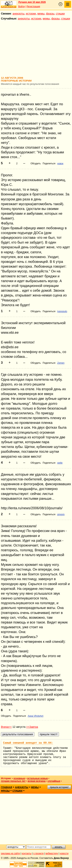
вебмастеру (52, 853)
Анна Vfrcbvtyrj (35, 716)
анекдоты (18, 14)
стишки (60, 14)
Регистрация (33, 6)
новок (60, 164)
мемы (41, 14)
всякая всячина (37, 781)
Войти (22, 6)
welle (60, 463)
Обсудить (36, 164)
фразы (50, 14)
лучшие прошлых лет (13, 781)
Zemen (61, 363)
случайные (54, 781)
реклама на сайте (10, 853)
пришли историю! (59, 787)
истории (31, 14)
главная (7, 787)
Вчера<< (6, 727)
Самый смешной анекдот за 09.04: (28, 743)
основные (19, 778)
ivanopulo (62, 311)
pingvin (61, 514)
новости (64, 853)
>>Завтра (32, 727)
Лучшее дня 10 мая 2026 (32, 2)
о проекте (39, 853)
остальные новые (37, 778)
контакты (27, 853)
